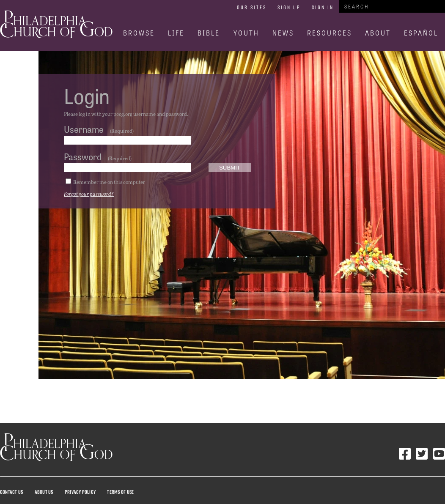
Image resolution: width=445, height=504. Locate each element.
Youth (246, 33)
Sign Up (289, 7)
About (378, 33)
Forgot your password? (89, 194)
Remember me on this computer (109, 182)
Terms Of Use (120, 492)
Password (83, 156)
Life (176, 33)
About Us (44, 492)
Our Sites (252, 7)
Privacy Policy (80, 492)
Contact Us (11, 492)
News (283, 33)
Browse (139, 33)
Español (421, 33)
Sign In (323, 7)
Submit (230, 168)
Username (84, 129)
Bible (209, 33)
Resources (330, 33)
